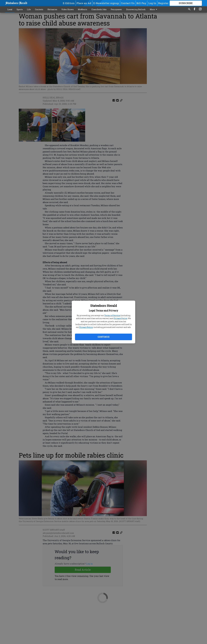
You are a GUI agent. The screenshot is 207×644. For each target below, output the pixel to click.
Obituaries (52, 9)
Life (29, 9)
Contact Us (128, 3)
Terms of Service (112, 315)
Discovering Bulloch (136, 9)
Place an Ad (84, 3)
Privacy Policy (120, 318)
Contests (39, 9)
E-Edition (69, 3)
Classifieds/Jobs (99, 9)
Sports (20, 9)
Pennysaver (116, 9)
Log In (152, 3)
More (154, 9)
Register (163, 3)
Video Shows (68, 9)
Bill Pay (141, 3)
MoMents (83, 9)
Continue (103, 337)
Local (10, 9)
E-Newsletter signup (106, 3)
